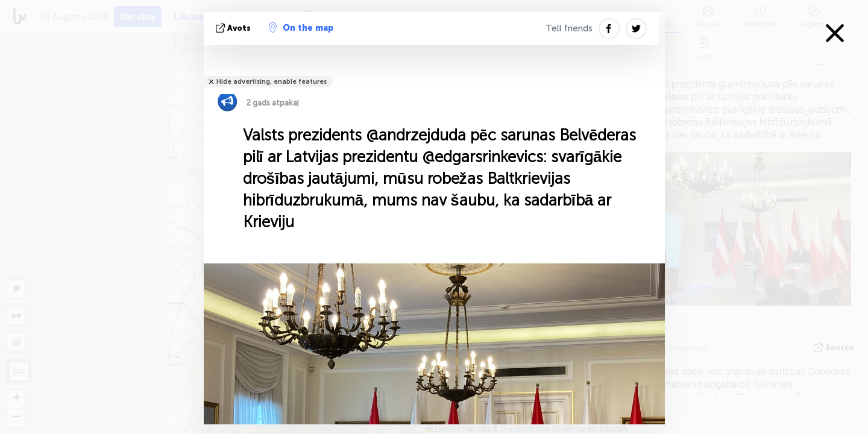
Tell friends (569, 28)
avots (234, 28)
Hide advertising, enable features (272, 82)
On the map (301, 28)
